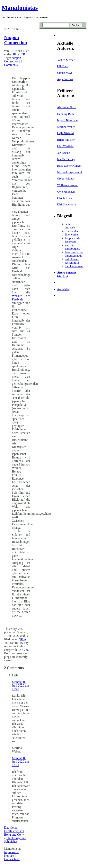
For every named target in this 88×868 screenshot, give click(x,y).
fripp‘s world (73, 238)
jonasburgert (72, 248)
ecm (67, 224)
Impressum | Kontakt (12, 854)
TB (23, 54)
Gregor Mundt (66, 178)
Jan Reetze (63, 153)
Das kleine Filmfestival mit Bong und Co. (14, 831)
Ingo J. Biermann (67, 120)
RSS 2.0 (23, 650)
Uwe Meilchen (66, 191)
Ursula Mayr (65, 73)
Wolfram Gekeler (67, 185)
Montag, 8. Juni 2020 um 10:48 (20, 685)
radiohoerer (72, 259)
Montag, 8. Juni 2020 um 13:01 (20, 762)
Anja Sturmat (65, 79)
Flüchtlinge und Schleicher (15, 840)
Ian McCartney (66, 159)
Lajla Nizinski (66, 133)
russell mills (72, 263)
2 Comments (13, 63)
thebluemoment (74, 266)
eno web (70, 227)
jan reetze (71, 241)
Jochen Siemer (66, 60)
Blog (16, 54)
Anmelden (63, 289)
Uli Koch (63, 66)
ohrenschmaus (73, 255)
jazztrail (70, 245)
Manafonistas (20, 8)
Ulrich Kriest (65, 198)
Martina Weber (66, 127)
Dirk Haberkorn (67, 204)
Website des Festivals (21, 298)
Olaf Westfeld (65, 146)
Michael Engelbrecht (70, 172)
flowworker (72, 234)
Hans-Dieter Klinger (69, 166)
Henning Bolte (66, 114)
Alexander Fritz (66, 107)
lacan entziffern (74, 252)
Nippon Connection (16, 40)
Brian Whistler (66, 140)
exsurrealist (72, 231)
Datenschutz (12, 859)
